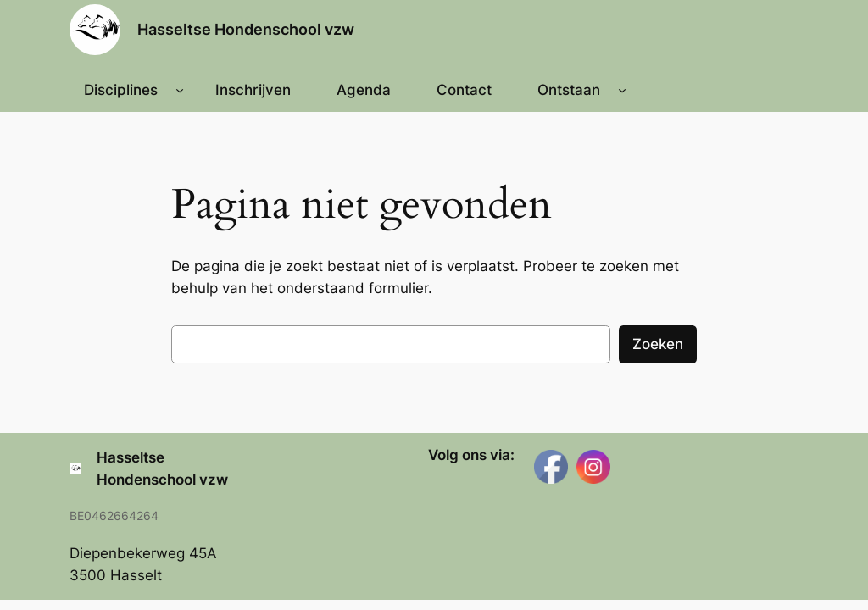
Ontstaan (569, 90)
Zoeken (658, 344)
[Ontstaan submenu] (622, 90)
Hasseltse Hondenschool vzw (246, 29)
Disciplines (121, 90)
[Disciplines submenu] (180, 90)
